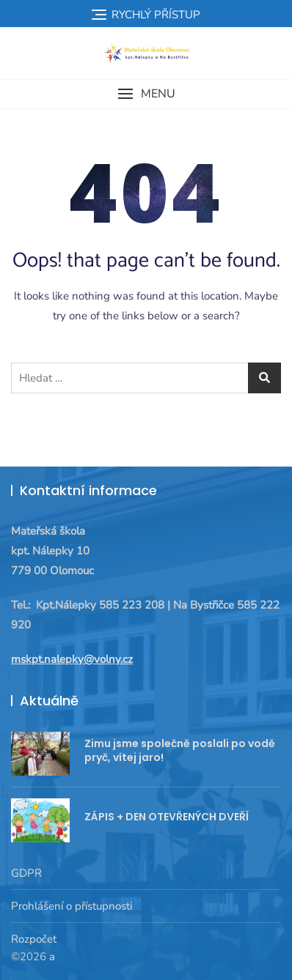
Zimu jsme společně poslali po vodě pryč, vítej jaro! (180, 751)
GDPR (26, 873)
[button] (146, 94)
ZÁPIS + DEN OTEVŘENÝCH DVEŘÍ (167, 817)
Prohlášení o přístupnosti (72, 906)
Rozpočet (34, 939)
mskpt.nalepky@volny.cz (72, 659)
